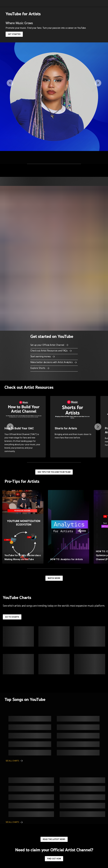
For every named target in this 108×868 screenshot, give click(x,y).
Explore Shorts (38, 368)
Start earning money (41, 356)
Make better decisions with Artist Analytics (52, 362)
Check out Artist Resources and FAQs (49, 351)
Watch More (54, 578)
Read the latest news (54, 839)
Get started (14, 34)
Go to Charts (12, 617)
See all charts (12, 761)
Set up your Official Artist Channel (48, 345)
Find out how (54, 859)
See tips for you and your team (54, 472)
